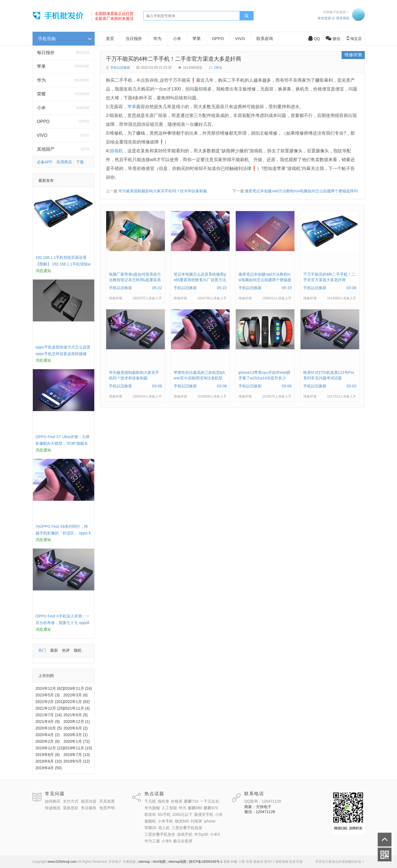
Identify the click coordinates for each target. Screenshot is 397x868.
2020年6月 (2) (76, 728)
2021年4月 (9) (48, 721)
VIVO (42, 135)
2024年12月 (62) (50, 688)
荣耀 (41, 94)
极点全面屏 (183, 841)
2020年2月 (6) (48, 741)
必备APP (45, 162)
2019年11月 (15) (78, 748)
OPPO (43, 122)
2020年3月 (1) (76, 735)
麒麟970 (211, 808)
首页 (110, 38)
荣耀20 (151, 828)
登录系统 (343, 18)
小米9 (215, 834)
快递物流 (53, 808)
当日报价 (134, 38)
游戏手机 (185, 834)
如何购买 (53, 801)
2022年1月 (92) (77, 702)
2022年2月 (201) (50, 702)
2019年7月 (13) (77, 755)
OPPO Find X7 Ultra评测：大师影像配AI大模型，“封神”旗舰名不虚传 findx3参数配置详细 (63, 443)
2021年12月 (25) (50, 708)
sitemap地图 (177, 862)
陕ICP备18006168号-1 (206, 862)
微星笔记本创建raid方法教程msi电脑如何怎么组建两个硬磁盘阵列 (301, 191)
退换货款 (71, 808)
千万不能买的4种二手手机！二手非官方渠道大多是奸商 (174, 59)
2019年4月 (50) (49, 768)
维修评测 (353, 55)
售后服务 (89, 808)
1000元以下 (182, 814)
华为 (41, 80)
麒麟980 (195, 808)
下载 (80, 162)
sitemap (144, 862)
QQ (314, 39)
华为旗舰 (152, 808)
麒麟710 (191, 801)
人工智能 (169, 808)
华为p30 (201, 834)
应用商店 (64, 162)
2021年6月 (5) (76, 715)
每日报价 (46, 53)
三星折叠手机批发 (187, 828)
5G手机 (164, 814)
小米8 (167, 841)
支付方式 (71, 801)
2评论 (218, 68)
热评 (66, 650)
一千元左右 (210, 801)
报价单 (163, 801)
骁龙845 (182, 821)
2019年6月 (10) (49, 761)
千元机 (150, 801)
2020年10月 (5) (49, 728)
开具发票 (107, 801)
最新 (54, 650)
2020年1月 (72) (77, 741)
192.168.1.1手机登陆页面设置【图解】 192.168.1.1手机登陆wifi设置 (63, 264)
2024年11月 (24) (78, 688)
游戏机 (116, 151)
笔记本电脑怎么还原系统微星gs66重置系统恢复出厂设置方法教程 (200, 280)
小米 (41, 108)
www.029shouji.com (62, 862)
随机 (78, 650)
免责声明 (107, 808)
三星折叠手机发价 (160, 834)
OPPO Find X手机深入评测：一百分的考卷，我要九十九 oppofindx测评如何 (63, 623)
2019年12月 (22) (50, 748)
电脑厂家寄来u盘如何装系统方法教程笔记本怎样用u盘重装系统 (135, 280)
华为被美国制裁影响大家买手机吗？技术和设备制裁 (163, 191)
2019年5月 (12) (77, 761)
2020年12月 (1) (77, 721)
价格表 (177, 801)
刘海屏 (196, 821)
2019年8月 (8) (48, 755)
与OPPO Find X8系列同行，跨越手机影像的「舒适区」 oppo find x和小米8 (63, 533)
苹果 (41, 66)
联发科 (150, 814)
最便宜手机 (204, 814)
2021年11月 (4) (77, 708)
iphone (210, 821)
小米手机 (165, 821)
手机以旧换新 (120, 68)
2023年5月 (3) (48, 695)
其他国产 (46, 149)
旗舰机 (150, 821)
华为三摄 (152, 841)
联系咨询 (265, 38)
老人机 (164, 828)
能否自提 (89, 801)
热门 (42, 650)
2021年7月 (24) (49, 715)
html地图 (159, 862)
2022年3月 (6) (76, 695)
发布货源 (324, 18)
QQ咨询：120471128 (263, 801)
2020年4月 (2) (48, 735)
